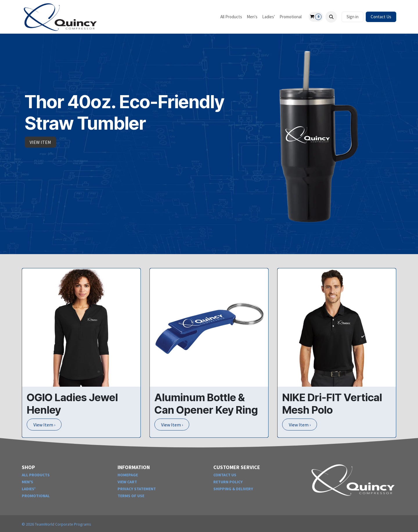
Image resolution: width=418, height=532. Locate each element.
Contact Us (381, 17)
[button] (331, 17)
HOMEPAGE (128, 475)
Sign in (353, 17)
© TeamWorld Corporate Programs (56, 524)
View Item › (44, 425)
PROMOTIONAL (36, 496)
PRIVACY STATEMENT (137, 489)
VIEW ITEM (40, 142)
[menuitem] (231, 17)
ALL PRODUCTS (36, 475)
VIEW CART (127, 482)
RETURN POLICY (228, 482)
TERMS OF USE (131, 496)
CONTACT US (225, 475)
